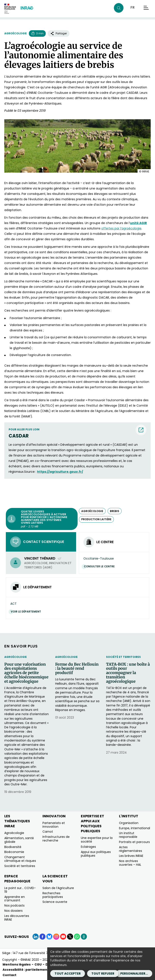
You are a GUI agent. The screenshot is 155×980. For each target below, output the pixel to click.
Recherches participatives (53, 895)
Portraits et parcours (134, 842)
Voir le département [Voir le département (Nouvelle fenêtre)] (27, 612)
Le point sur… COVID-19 (20, 890)
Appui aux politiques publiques (96, 854)
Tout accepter (68, 974)
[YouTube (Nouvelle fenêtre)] (63, 937)
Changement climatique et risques (20, 859)
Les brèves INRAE (131, 856)
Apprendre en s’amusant (15, 899)
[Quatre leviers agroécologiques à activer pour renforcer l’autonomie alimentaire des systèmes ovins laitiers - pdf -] (42, 519)
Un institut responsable (128, 835)
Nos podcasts (14, 905)
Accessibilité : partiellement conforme (34, 970)
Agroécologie (16, 33)
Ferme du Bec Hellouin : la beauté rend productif (77, 669)
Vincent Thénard (43, 558)
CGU (38, 964)
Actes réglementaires (131, 849)
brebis (115, 511)
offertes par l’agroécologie (121, 228)
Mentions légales (17, 964)
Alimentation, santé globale (19, 840)
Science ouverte (55, 902)
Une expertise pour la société (97, 840)
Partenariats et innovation (54, 825)
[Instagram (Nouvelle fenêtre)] (56, 937)
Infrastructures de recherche (56, 839)
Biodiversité (13, 847)
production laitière (96, 519)
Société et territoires (123, 657)
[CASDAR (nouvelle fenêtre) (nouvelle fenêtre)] (77, 436)
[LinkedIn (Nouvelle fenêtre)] (36, 937)
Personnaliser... (134, 974)
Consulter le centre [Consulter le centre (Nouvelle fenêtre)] (100, 566)
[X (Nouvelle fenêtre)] (70, 937)
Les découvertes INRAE (17, 918)
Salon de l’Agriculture (58, 888)
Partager (59, 33)
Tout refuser (103, 974)
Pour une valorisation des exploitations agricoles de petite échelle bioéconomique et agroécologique (26, 673)
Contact (9, 975)
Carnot (48, 832)
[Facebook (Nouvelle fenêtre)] (42, 937)
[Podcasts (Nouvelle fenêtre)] (84, 937)
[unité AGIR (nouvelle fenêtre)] (138, 223)
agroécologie (92, 511)
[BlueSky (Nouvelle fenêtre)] (49, 937)
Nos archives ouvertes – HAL (130, 863)
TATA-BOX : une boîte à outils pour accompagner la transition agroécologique (128, 673)
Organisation (129, 823)
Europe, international (135, 828)
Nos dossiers (13, 911)
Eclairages (88, 847)
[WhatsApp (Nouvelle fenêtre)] (77, 937)
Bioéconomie (14, 852)
